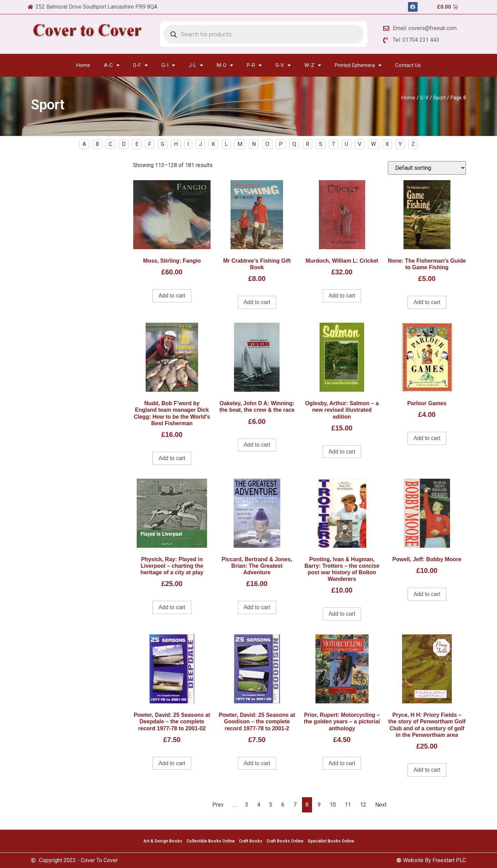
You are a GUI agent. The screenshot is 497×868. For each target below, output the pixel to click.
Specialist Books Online (331, 841)
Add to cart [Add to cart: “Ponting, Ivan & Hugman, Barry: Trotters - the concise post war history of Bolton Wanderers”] (342, 614)
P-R (254, 65)
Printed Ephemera (358, 65)
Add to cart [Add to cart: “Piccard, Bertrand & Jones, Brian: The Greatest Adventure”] (257, 607)
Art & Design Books (163, 841)
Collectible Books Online (211, 841)
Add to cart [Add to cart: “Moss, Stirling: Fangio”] (172, 296)
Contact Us (408, 65)
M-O (225, 65)
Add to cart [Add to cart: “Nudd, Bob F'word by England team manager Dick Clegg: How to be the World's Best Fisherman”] (172, 458)
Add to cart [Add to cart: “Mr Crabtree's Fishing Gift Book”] (257, 302)
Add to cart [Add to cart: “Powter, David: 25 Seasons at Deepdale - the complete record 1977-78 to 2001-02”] (172, 763)
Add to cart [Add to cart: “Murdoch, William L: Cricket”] (342, 296)
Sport (439, 98)
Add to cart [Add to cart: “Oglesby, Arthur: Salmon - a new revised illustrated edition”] (342, 452)
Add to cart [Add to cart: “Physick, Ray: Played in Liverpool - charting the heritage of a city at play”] (172, 607)
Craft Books (251, 841)
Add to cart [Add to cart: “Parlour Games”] (427, 438)
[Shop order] (427, 168)
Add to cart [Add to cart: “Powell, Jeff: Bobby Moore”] (427, 594)
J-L (196, 65)
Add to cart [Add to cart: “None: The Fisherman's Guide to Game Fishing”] (427, 302)
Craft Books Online (285, 841)
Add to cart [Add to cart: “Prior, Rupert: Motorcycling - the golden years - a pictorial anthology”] (342, 763)
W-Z (313, 65)
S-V (283, 65)
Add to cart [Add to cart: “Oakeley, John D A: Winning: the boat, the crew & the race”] (257, 445)
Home (83, 65)
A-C (112, 65)
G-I (168, 65)
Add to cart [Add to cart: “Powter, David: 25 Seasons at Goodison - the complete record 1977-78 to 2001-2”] (257, 763)
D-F (140, 65)
